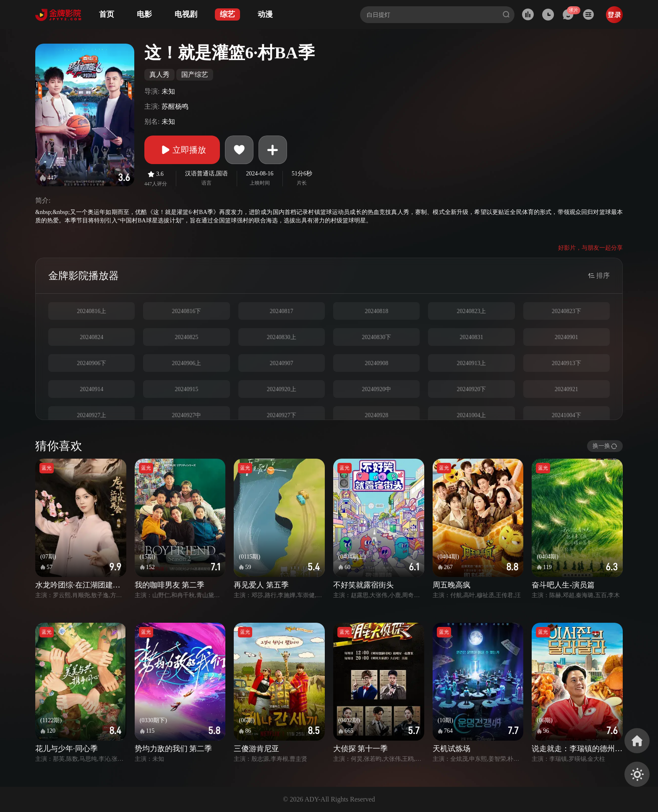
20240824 (91, 337)
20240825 (186, 337)
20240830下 (376, 337)
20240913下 (567, 363)
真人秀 (159, 74)
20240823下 (567, 311)
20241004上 (471, 415)
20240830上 (282, 337)
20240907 (282, 363)
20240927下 (282, 415)
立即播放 (182, 150)
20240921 (567, 389)
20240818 (376, 311)
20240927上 (91, 415)
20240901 (567, 337)
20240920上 (282, 389)
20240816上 (91, 311)
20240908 (376, 363)
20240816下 (186, 311)
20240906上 (186, 363)
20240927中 (186, 415)
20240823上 (471, 311)
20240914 (91, 389)
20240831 (471, 337)
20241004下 (567, 415)
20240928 (376, 415)
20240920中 (376, 389)
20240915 (186, 389)
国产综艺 (195, 74)
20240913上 (471, 363)
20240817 (282, 311)
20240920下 (471, 389)
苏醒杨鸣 (175, 106)
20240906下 (91, 363)
